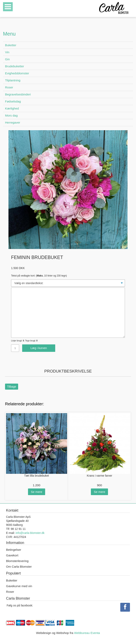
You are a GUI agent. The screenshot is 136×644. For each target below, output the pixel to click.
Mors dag (11, 115)
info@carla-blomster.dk (30, 533)
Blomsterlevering (17, 561)
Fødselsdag (13, 101)
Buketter (11, 45)
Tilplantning (13, 80)
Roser (9, 87)
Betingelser (14, 550)
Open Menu (8, 7)
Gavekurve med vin (19, 586)
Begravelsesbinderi (18, 94)
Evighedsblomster (17, 73)
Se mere (37, 492)
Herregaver (13, 122)
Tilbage (12, 387)
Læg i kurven (39, 348)
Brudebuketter (15, 66)
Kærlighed (12, 108)
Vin (7, 52)
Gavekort (12, 555)
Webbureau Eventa (87, 633)
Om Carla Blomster (19, 567)
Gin (7, 59)
